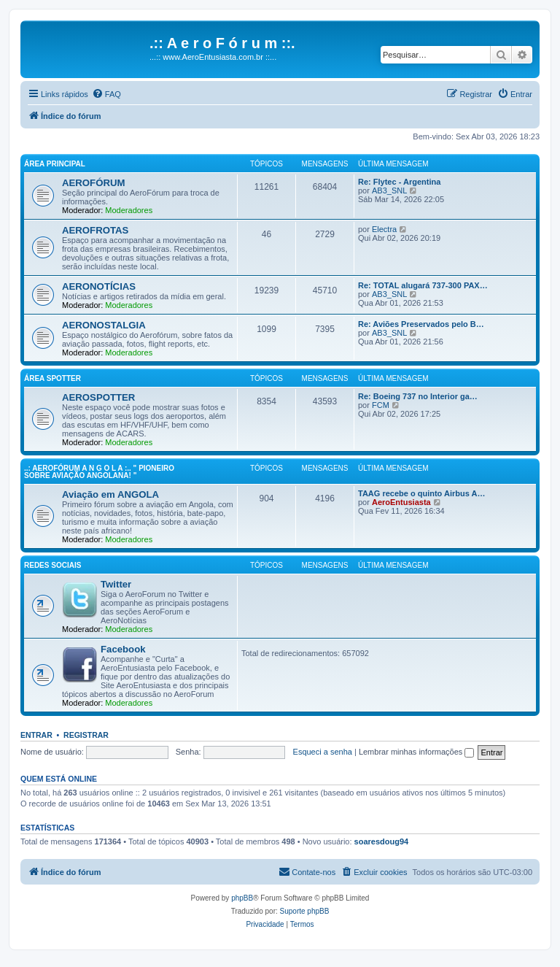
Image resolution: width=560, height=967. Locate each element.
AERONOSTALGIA (104, 325)
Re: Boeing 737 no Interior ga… (418, 396)
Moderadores (129, 210)
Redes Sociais (52, 565)
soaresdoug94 (382, 841)
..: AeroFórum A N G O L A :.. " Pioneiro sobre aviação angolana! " (99, 472)
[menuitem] (106, 94)
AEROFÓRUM (93, 183)
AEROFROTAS (95, 230)
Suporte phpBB (305, 911)
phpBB (242, 898)
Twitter (116, 584)
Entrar (36, 735)
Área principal (55, 164)
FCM (381, 405)
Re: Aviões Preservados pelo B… (421, 324)
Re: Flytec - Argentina (399, 182)
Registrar (86, 735)
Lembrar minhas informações (417, 752)
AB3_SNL (389, 190)
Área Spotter (52, 378)
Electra (384, 229)
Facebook (123, 649)
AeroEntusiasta (401, 502)
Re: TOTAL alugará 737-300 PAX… (423, 285)
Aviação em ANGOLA (110, 494)
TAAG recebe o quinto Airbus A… (421, 493)
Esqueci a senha (323, 752)
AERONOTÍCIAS (99, 286)
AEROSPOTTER (98, 397)
